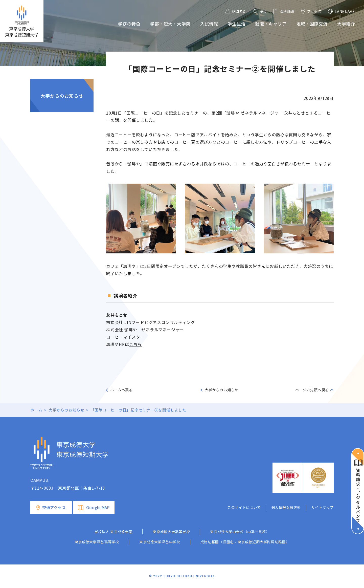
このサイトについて (244, 507)
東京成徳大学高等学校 (171, 532)
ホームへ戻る (121, 390)
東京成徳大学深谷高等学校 (97, 542)
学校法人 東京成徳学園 (114, 532)
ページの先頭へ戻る (312, 390)
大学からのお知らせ (62, 96)
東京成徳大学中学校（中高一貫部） (240, 532)
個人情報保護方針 (286, 507)
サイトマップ (323, 507)
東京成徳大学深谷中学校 (160, 542)
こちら (135, 344)
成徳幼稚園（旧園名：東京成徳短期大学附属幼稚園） (245, 542)
